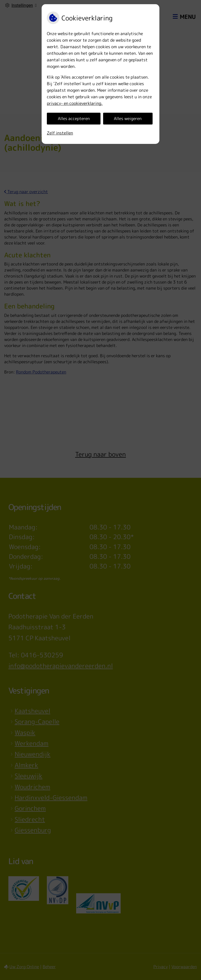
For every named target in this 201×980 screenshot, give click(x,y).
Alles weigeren (128, 118)
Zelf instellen (60, 133)
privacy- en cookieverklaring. (75, 103)
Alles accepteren (74, 118)
